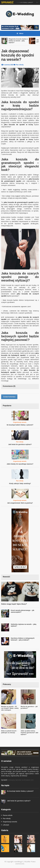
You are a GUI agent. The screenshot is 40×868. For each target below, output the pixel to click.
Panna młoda (8, 815)
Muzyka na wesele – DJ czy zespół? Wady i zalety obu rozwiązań (10, 708)
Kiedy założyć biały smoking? (20, 483)
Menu (20, 33)
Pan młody (20, 65)
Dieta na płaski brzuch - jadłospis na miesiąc (9, 732)
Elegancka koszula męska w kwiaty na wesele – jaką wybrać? (18, 41)
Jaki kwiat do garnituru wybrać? (20, 444)
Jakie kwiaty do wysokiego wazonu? (20, 464)
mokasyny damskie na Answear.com (21, 780)
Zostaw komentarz (9, 397)
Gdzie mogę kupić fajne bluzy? (14, 604)
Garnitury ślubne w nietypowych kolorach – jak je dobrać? (23, 639)
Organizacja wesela (20, 422)
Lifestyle (6, 825)
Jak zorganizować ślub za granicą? (20, 503)
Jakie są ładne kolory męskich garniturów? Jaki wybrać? (29, 733)
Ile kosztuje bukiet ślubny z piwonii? (23, 2)
